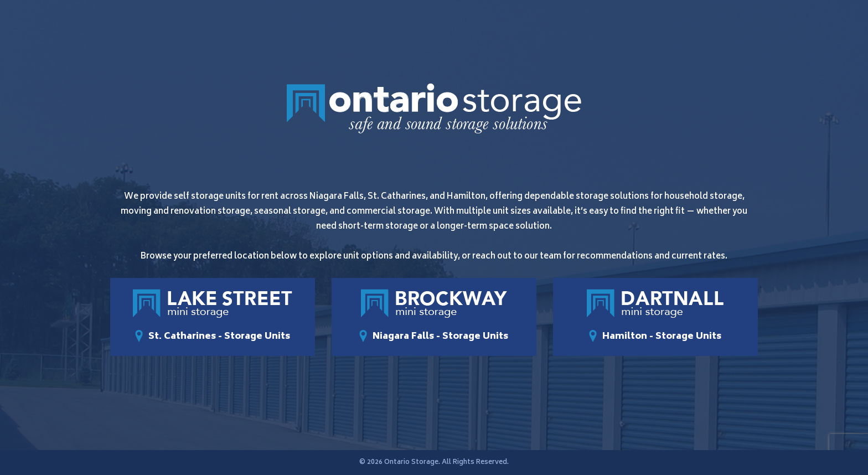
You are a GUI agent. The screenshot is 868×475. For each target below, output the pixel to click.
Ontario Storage (411, 463)
